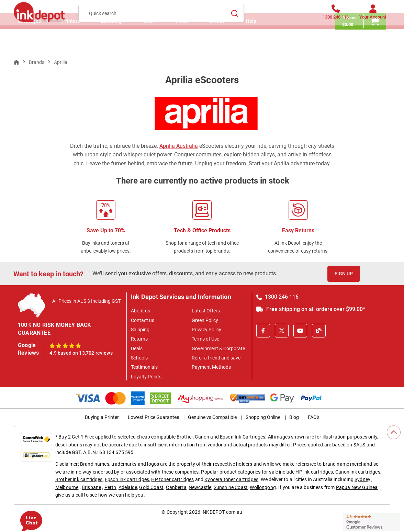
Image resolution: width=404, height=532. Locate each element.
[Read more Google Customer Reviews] (372, 522)
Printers (71, 43)
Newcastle (200, 487)
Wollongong (263, 487)
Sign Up (344, 274)
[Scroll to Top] (394, 432)
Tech (148, 43)
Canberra (176, 487)
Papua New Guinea (357, 487)
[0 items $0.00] (365, 43)
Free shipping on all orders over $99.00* (311, 309)
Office (181, 43)
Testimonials (144, 367)
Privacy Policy (206, 330)
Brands (217, 43)
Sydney (362, 479)
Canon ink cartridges (358, 472)
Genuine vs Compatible (212, 417)
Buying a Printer (102, 417)
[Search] (235, 18)
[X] (282, 331)
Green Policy (205, 320)
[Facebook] (263, 331)
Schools (139, 358)
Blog (294, 417)
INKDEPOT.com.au (222, 512)
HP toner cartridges (172, 479)
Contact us (143, 320)
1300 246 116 (277, 297)
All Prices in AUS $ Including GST (86, 301)
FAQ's (314, 417)
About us (141, 311)
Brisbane (91, 487)
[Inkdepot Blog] (319, 331)
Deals (137, 348)
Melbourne (67, 487)
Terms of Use (205, 339)
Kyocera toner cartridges (231, 479)
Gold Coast (151, 487)
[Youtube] (300, 331)
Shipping (140, 330)
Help (251, 43)
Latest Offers (206, 311)
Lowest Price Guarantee (153, 417)
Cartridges (29, 43)
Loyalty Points (146, 377)
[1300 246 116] (336, 18)
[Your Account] (373, 18)
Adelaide (128, 487)
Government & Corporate (218, 348)
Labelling (111, 43)
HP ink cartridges (314, 472)
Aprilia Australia (179, 146)
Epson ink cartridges (127, 479)
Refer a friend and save (216, 358)
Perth (110, 487)
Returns (139, 339)
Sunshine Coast (231, 487)
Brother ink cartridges (79, 479)
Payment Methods (211, 367)
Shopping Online (263, 417)
